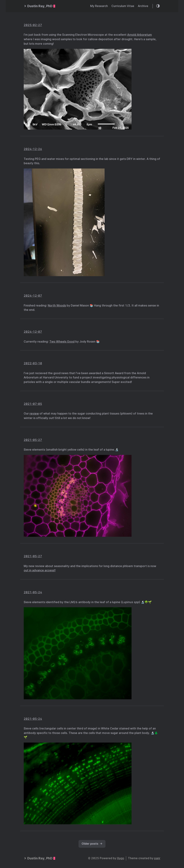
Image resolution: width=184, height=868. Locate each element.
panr (157, 858)
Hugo (121, 858)
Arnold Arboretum (140, 35)
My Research (99, 6)
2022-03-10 (33, 363)
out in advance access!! (40, 570)
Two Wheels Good (62, 342)
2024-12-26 (33, 149)
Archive (143, 6)
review (34, 414)
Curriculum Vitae (123, 6)
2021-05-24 (33, 592)
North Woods (57, 306)
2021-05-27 (33, 440)
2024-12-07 (33, 296)
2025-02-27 (33, 25)
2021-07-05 (33, 404)
